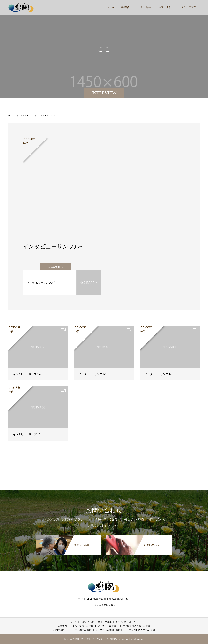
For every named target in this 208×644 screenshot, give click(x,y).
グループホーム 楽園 (83, 626)
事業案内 (126, 7)
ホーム (110, 7)
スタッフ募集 (189, 7)
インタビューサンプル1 (93, 374)
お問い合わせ (166, 7)
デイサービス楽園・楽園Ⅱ (109, 630)
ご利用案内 (145, 7)
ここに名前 (54, 267)
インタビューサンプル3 (27, 434)
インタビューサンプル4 (27, 374)
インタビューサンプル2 (158, 374)
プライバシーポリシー (127, 622)
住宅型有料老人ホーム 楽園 (137, 626)
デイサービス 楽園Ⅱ (108, 626)
